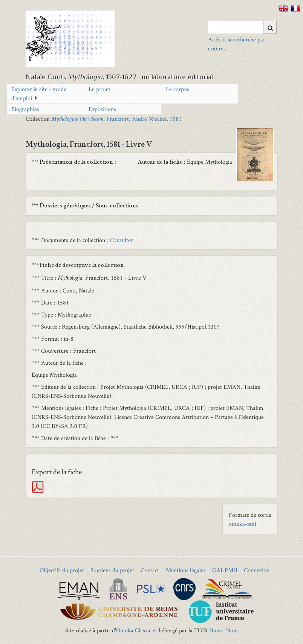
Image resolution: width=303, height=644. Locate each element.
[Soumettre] (270, 27)
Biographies (25, 109)
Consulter (121, 240)
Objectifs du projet (62, 570)
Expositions (102, 109)
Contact (150, 570)
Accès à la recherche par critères (237, 44)
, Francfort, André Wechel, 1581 (116, 119)
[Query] (242, 27)
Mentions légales (186, 570)
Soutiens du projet (112, 570)
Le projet (99, 89)
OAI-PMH (225, 570)
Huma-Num (224, 630)
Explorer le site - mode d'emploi (39, 94)
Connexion (257, 570)
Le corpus (178, 89)
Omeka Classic (134, 630)
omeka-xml (243, 524)
